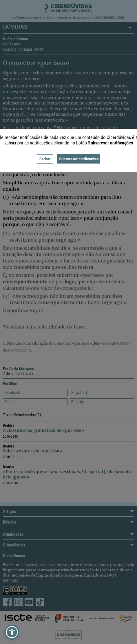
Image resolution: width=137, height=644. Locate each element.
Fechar (45, 159)
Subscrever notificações (79, 159)
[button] (12, 632)
